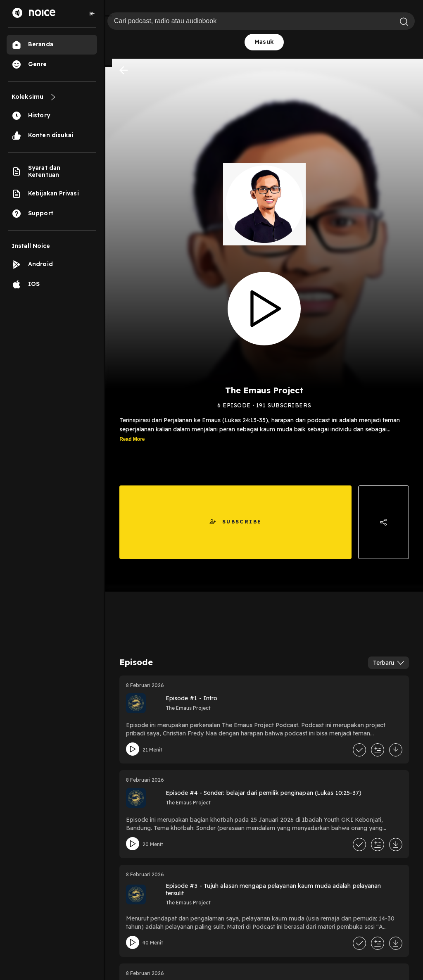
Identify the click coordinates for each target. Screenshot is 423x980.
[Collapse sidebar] (92, 14)
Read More (132, 439)
